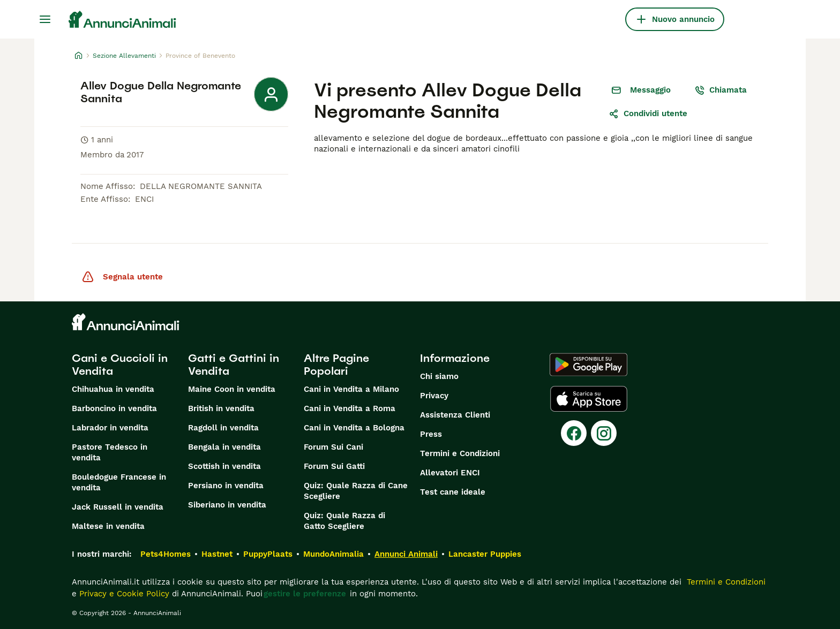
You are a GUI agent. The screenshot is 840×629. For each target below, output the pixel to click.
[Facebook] (574, 433)
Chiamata (721, 90)
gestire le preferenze (305, 594)
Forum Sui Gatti (334, 466)
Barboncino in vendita (114, 408)
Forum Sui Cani (333, 447)
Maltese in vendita (108, 526)
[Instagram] (604, 433)
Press (431, 434)
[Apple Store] (589, 399)
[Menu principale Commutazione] (45, 19)
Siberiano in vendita (227, 505)
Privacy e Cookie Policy (123, 594)
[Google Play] (588, 365)
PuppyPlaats (268, 554)
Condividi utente (648, 113)
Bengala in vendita (224, 447)
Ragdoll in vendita (223, 428)
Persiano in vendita (226, 486)
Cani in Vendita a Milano (351, 389)
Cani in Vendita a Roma (350, 408)
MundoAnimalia (333, 554)
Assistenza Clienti (455, 415)
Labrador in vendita (110, 428)
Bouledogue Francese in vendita (119, 482)
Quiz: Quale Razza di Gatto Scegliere (344, 521)
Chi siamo (439, 376)
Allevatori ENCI (450, 473)
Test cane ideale (453, 492)
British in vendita (221, 408)
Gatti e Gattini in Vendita (234, 365)
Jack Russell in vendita (118, 507)
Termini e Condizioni (460, 453)
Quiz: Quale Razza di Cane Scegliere (356, 491)
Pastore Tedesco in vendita (110, 452)
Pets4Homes (166, 554)
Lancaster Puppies (485, 554)
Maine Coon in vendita (232, 389)
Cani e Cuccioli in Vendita (120, 365)
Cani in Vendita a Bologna (354, 428)
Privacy (434, 396)
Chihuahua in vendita (113, 389)
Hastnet (217, 554)
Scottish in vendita (224, 466)
